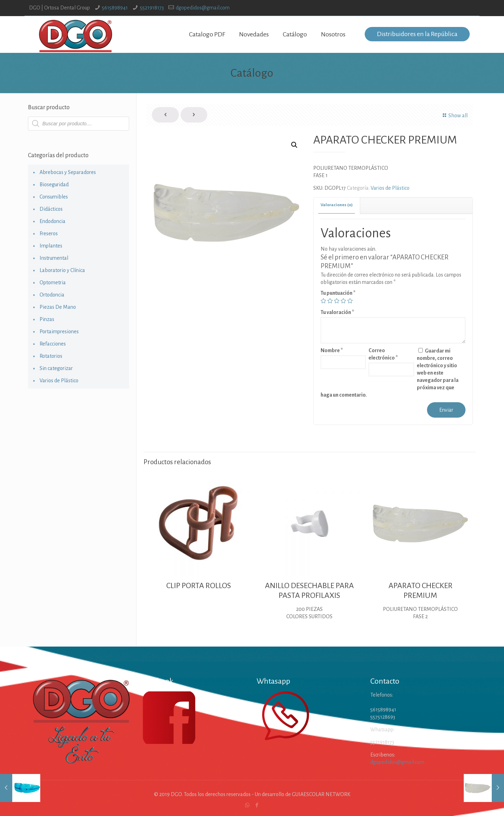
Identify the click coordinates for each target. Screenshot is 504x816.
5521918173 (152, 8)
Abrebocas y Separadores (68, 172)
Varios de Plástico (390, 188)
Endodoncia (52, 221)
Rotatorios (51, 356)
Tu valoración (337, 312)
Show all (454, 116)
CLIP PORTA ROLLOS (199, 586)
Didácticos (51, 209)
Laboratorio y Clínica (62, 270)
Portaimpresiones (59, 332)
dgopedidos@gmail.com (203, 8)
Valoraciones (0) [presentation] (337, 205)
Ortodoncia (52, 295)
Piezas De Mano (58, 307)
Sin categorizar (56, 368)
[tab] (337, 205)
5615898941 (115, 8)
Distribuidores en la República (417, 34)
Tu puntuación (338, 293)
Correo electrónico (383, 354)
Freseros (49, 233)
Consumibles (54, 197)
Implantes (51, 246)
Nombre (332, 350)
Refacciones (53, 344)
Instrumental (54, 258)
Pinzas (47, 319)
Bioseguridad (54, 184)
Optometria (53, 283)
